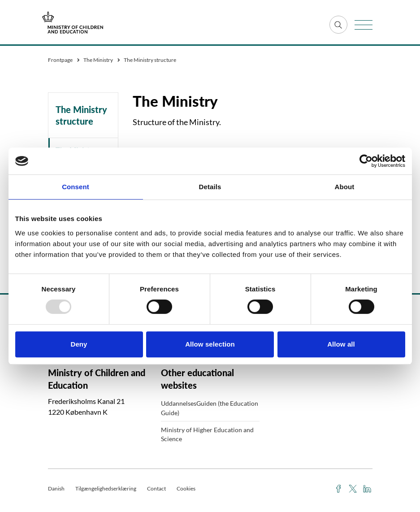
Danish (56, 488)
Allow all (341, 344)
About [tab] (345, 187)
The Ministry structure (81, 115)
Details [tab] (210, 187)
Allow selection (210, 344)
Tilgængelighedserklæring (106, 488)
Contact (156, 488)
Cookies (186, 488)
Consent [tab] (76, 187)
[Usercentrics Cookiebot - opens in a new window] (366, 161)
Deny (79, 344)
